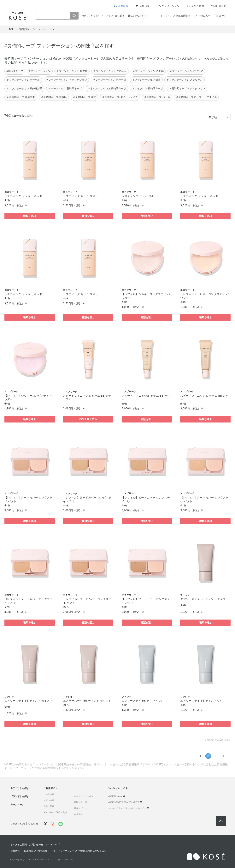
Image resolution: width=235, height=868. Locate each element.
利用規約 (42, 851)
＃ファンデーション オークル (23, 80)
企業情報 (123, 6)
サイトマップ (53, 845)
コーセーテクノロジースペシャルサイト (127, 808)
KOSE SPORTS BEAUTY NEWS (123, 802)
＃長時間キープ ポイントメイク (120, 97)
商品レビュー (80, 808)
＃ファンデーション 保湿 (146, 80)
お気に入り (204, 16)
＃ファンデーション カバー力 (110, 80)
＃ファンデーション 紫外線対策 (25, 88)
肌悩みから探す (136, 16)
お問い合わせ (36, 845)
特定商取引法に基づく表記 (92, 851)
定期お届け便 (80, 802)
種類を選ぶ (29, 216)
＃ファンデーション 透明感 (148, 71)
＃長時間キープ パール (157, 97)
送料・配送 (49, 806)
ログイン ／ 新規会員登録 (177, 16)
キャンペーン (17, 805)
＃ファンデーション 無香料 (72, 71)
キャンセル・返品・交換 (55, 812)
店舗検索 (145, 6)
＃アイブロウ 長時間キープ (148, 88)
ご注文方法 (49, 794)
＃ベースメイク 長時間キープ (65, 88)
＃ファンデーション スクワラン (185, 80)
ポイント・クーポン (84, 796)
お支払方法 (49, 800)
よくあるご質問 (195, 6)
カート (223, 16)
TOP (11, 29)
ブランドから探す (115, 16)
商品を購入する (88, 419)
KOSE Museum (115, 796)
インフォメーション (168, 6)
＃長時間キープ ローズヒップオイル (196, 97)
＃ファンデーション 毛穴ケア (186, 71)
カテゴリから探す (91, 16)
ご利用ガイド (218, 6)
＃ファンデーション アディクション (66, 80)
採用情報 (29, 851)
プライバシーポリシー (63, 851)
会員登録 (78, 814)
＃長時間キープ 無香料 (54, 97)
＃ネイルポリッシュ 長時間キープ (107, 88)
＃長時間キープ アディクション (187, 88)
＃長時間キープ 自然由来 (21, 97)
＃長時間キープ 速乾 (84, 97)
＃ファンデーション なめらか (110, 71)
